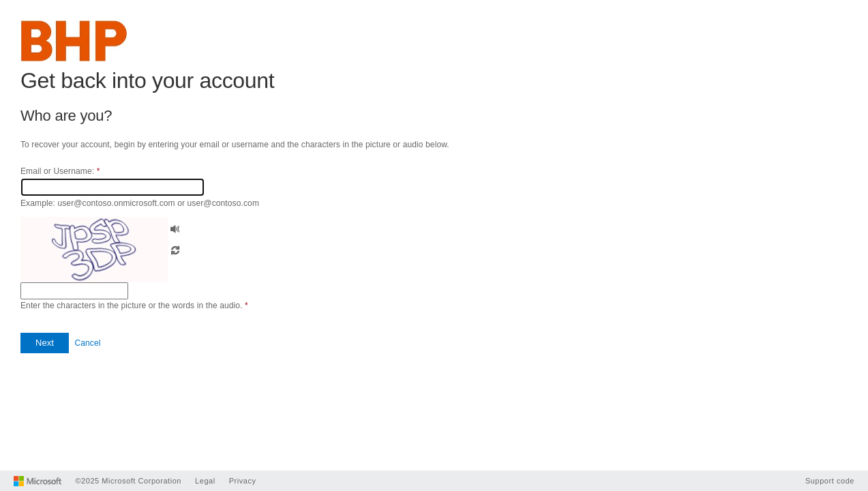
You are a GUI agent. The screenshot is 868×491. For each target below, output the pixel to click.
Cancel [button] (87, 343)
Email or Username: (60, 171)
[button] (175, 227)
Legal (205, 481)
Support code (830, 481)
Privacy (243, 481)
